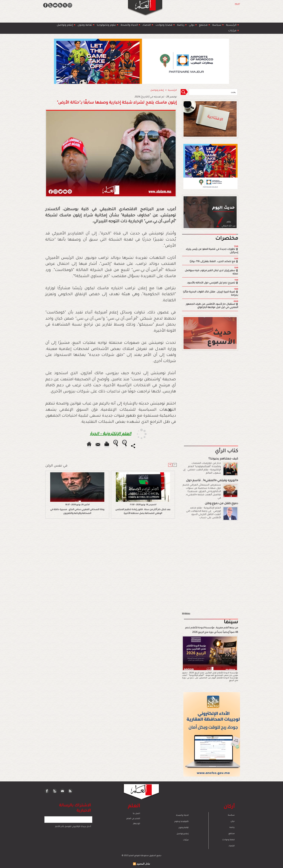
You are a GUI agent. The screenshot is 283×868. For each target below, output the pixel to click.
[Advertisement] (137, 434)
